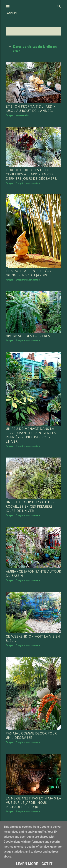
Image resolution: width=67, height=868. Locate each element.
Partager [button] (9, 115)
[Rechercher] (59, 6)
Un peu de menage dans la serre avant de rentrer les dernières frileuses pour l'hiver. (31, 436)
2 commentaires (22, 115)
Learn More (27, 864)
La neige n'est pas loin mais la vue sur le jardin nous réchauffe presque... (33, 804)
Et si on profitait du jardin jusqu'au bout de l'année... (31, 108)
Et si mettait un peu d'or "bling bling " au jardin (28, 273)
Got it (47, 864)
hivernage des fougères (28, 336)
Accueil (13, 13)
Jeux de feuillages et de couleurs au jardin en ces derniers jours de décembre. (31, 174)
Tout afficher (51, 31)
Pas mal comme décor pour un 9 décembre (31, 737)
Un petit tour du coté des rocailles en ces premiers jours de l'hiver (30, 507)
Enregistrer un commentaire (28, 183)
